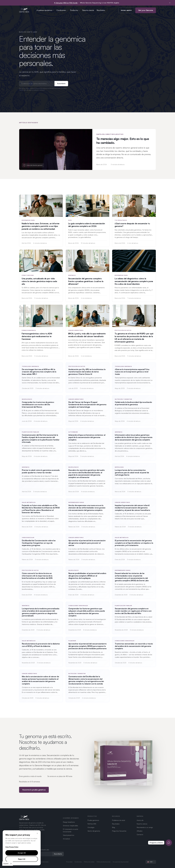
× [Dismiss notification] (170, 3)
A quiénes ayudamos (45, 10)
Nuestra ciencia (88, 10)
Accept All (22, 853)
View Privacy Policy (12, 847)
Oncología (91, 827)
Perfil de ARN (92, 824)
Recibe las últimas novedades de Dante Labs (34, 850)
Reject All (22, 859)
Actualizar (66, 839)
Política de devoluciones (104, 862)
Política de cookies (89, 862)
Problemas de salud (119, 820)
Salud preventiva (69, 835)
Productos (75, 10)
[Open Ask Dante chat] (169, 843)
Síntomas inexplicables (70, 826)
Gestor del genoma (94, 831)
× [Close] (37, 833)
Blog (114, 827)
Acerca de (140, 820)
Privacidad (69, 862)
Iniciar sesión (126, 10)
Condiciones (62, 10)
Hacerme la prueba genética (34, 792)
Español (6, 864)
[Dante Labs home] (24, 10)
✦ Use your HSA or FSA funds (66, 3)
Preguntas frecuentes (119, 831)
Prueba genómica (93, 820)
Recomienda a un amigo (145, 827)
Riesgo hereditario (69, 822)
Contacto (140, 834)
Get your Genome (146, 10)
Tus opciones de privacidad (121, 862)
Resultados (101, 10)
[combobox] (8, 864)
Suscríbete (61, 83)
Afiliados (140, 831)
